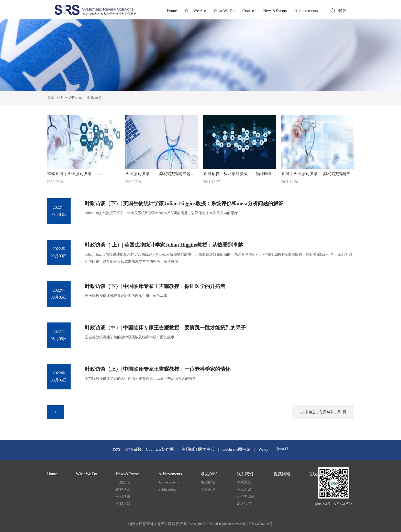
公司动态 (123, 497)
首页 (51, 98)
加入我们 (244, 504)
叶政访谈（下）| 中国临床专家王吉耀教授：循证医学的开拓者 (155, 286)
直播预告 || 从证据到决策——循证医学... (239, 174)
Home (172, 11)
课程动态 (123, 489)
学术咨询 (208, 489)
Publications (167, 489)
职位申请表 (246, 497)
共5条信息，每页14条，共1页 (323, 412)
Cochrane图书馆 (236, 449)
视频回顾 (282, 474)
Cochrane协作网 (160, 449)
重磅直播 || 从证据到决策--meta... (76, 174)
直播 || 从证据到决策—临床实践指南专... (317, 174)
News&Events (275, 11)
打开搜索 (333, 11)
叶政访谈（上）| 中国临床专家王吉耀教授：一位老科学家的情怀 (158, 369)
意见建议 (244, 489)
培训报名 (208, 482)
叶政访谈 (95, 98)
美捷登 (282, 449)
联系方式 (244, 482)
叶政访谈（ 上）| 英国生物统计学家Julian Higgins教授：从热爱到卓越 (164, 245)
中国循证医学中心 (198, 449)
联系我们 (245, 474)
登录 (342, 11)
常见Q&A (209, 474)
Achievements (306, 11)
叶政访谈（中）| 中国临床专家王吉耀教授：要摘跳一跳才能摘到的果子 (165, 328)
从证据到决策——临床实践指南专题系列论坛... (168, 174)
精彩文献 (123, 504)
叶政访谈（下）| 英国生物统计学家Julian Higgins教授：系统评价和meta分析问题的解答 (184, 203)
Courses (249, 11)
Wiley (263, 449)
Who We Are (195, 11)
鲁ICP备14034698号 (257, 524)
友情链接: (134, 449)
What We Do (224, 11)
